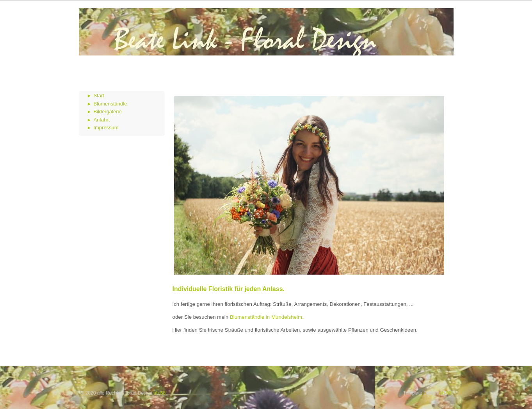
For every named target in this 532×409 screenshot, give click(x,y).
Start (99, 96)
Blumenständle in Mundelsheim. (266, 317)
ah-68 (159, 393)
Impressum (106, 128)
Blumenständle (110, 104)
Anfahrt (101, 120)
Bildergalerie (107, 112)
